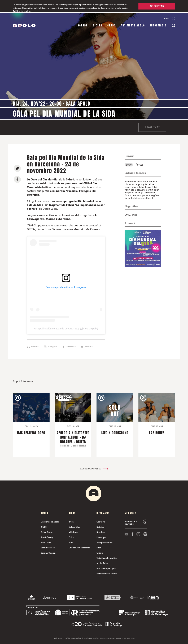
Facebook (71, 346)
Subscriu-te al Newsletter (131, 522)
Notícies (100, 527)
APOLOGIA (46, 542)
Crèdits (100, 553)
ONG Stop (131, 214)
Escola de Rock (48, 547)
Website (35, 346)
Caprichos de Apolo (50, 521)
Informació (158, 25)
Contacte (101, 521)
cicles (98, 25)
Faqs (99, 547)
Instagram (53, 346)
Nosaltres (101, 532)
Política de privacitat (73, 638)
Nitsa (71, 542)
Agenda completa (94, 468)
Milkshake (73, 532)
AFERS (44, 527)
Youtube (89, 346)
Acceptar (157, 6)
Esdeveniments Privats (107, 573)
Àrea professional (104, 542)
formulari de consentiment (139, 198)
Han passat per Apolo (106, 568)
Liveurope (101, 537)
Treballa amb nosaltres (107, 558)
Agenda (83, 25)
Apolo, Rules (102, 563)
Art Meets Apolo (133, 25)
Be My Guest (47, 532)
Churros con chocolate (79, 547)
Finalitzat (152, 127)
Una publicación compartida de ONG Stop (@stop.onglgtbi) (66, 328)
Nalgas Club (74, 527)
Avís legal (58, 638)
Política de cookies (22, 11)
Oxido (71, 537)
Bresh (71, 521)
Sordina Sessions (49, 553)
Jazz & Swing (47, 537)
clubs (112, 25)
